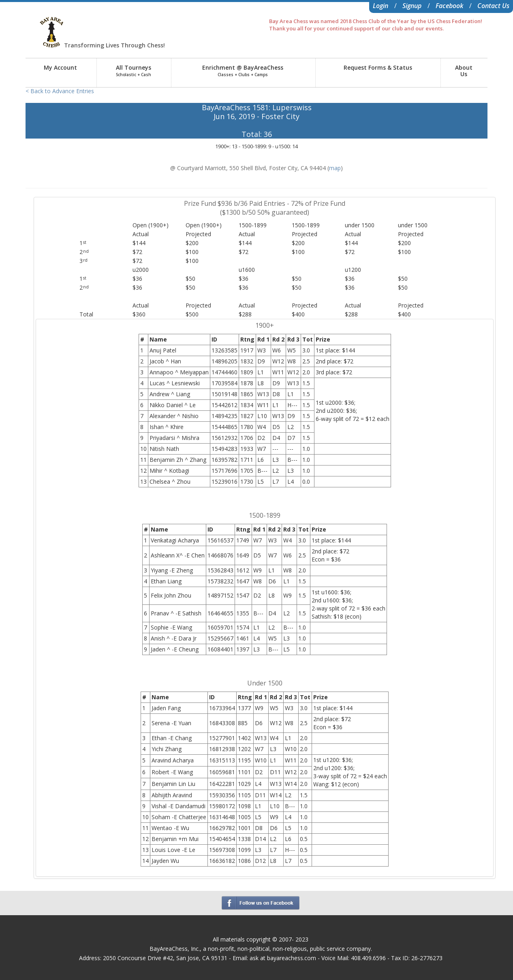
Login (380, 6)
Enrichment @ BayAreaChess (243, 70)
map (335, 168)
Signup (412, 6)
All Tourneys (134, 70)
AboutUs (464, 71)
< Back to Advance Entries (60, 91)
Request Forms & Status (378, 67)
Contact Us (493, 6)
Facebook (449, 6)
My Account (60, 67)
